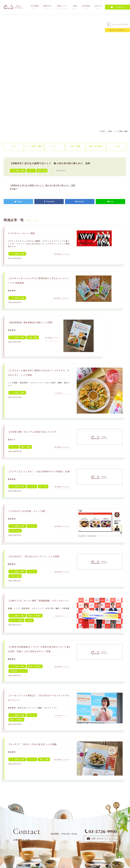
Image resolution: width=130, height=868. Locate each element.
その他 (117, 146)
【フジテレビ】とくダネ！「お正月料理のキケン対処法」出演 (39, 471)
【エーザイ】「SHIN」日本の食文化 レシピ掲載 (32, 744)
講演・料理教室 (96, 146)
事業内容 (47, 7)
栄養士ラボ (62, 7)
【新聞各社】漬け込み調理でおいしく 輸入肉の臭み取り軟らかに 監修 (43, 185)
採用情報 (86, 7)
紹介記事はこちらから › (62, 254)
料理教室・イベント (18, 671)
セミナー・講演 (16, 620)
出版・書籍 (75, 146)
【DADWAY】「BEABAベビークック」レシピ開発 (34, 556)
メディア (55, 146)
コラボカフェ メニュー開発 (21, 233)
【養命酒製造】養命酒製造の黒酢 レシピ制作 (30, 322)
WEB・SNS (15, 531)
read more (62, 393)
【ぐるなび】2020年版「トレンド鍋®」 (28, 511)
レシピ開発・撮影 (34, 146)
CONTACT (118, 7)
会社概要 (35, 7)
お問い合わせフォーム (102, 839)
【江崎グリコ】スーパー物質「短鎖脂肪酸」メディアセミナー (39, 601)
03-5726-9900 (101, 831)
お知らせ (99, 7)
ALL (14, 146)
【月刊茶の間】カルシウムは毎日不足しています (32, 432)
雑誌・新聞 (42, 171)
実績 (75, 7)
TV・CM (43, 486)
